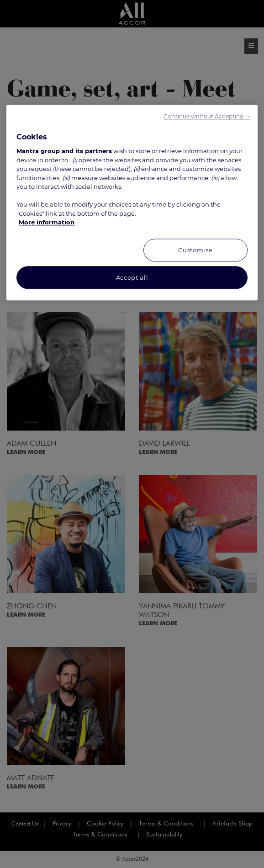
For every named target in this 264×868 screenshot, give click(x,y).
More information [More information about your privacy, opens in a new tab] (47, 223)
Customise (195, 250)
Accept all (132, 277)
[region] (132, 202)
